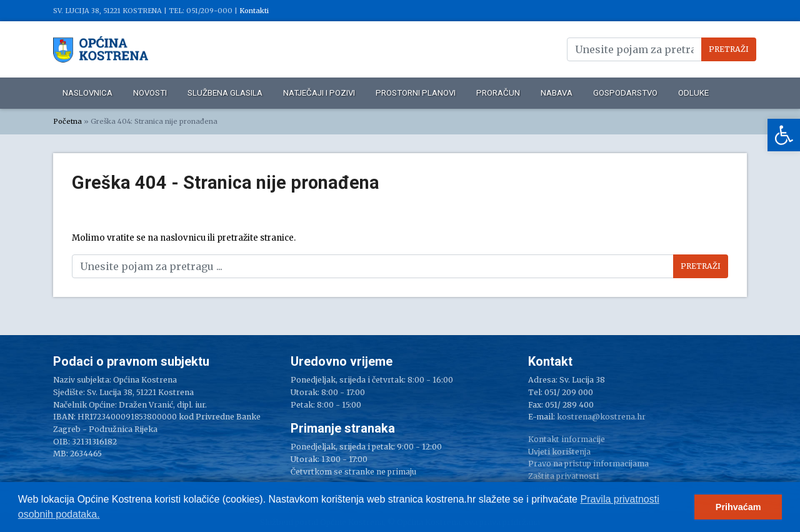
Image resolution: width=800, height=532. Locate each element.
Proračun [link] (498, 93)
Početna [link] (67, 121)
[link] (784, 135)
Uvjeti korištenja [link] (559, 452)
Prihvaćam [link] (738, 507)
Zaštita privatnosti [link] (563, 476)
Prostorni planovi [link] (416, 93)
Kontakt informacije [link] (567, 439)
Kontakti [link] (254, 11)
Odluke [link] (693, 93)
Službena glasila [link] (225, 93)
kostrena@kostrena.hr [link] (601, 417)
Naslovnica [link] (87, 93)
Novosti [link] (150, 93)
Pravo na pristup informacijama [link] (588, 464)
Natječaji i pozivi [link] (319, 93)
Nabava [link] (557, 93)
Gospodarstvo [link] (625, 93)
